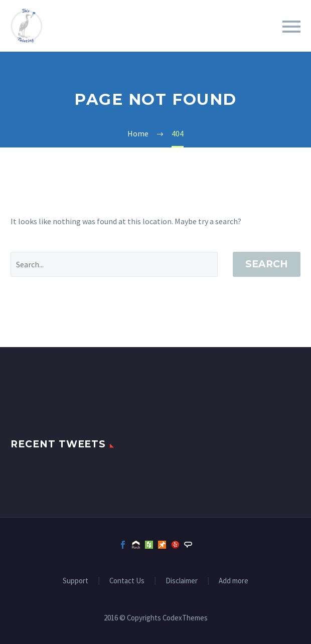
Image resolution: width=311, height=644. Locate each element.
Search (267, 264)
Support (75, 581)
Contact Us (127, 581)
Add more (234, 581)
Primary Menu (291, 27)
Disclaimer (182, 581)
